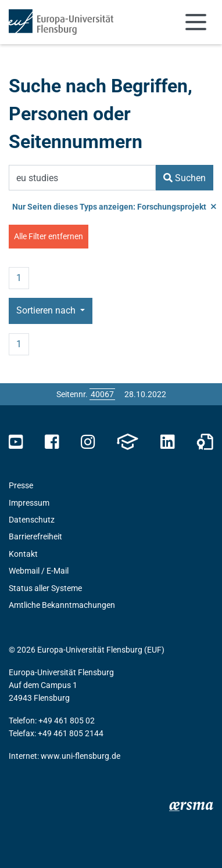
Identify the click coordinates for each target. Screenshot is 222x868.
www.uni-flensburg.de (80, 756)
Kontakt (23, 554)
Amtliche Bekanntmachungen (62, 605)
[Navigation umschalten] (196, 22)
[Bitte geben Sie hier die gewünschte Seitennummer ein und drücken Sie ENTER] (102, 394)
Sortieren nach (47, 310)
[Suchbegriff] (82, 178)
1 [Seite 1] (19, 278)
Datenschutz (32, 520)
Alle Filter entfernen (49, 236)
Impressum (29, 503)
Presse (21, 485)
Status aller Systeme (45, 588)
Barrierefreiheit (35, 536)
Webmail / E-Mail (39, 571)
